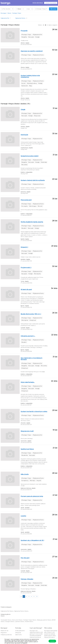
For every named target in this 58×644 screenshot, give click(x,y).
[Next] (37, 596)
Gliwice (9, 13)
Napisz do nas (4, 631)
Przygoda (24, 31)
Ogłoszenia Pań (5, 18)
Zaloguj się (18, 633)
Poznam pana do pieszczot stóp (32, 496)
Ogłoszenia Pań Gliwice (7, 611)
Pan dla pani (25, 558)
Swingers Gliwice (10, 622)
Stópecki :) (24, 247)
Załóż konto (18, 635)
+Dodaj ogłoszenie (51, 3)
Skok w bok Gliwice (17, 620)
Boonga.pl (4, 13)
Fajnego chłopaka (27, 579)
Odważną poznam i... (28, 336)
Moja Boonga (38, 3)
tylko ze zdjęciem (52, 25)
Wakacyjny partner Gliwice (44, 620)
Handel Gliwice (29, 622)
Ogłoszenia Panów (20, 18)
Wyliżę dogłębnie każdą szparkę (32, 222)
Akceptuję (52, 641)
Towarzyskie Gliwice (6, 620)
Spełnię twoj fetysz (27, 449)
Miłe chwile (25, 474)
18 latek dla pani (26, 289)
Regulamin (4, 633)
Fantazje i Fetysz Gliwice (30, 620)
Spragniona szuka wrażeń (30, 156)
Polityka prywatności (6, 635)
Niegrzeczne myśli (27, 431)
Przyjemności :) (26, 267)
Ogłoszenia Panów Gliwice (21, 611)
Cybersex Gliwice (20, 622)
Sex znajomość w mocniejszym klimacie (32, 359)
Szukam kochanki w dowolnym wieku (34, 411)
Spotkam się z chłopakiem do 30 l (32, 540)
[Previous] (21, 596)
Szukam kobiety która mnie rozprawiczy (30, 76)
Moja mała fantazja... (28, 382)
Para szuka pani (26, 200)
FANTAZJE (24, 135)
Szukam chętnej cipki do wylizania (33, 180)
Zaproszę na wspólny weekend (32, 51)
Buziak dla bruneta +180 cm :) (31, 314)
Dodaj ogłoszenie (20, 631)
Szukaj (53, 9)
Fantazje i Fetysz (17, 13)
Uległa (23, 109)
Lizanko (23, 516)
